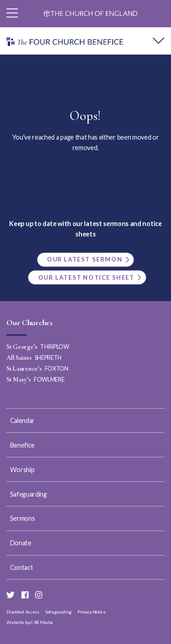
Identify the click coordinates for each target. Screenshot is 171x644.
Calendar (22, 420)
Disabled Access (23, 612)
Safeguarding (28, 494)
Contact (22, 567)
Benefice (22, 445)
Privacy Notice (92, 612)
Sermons (23, 518)
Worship (22, 470)
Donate (21, 543)
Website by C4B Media (30, 622)
